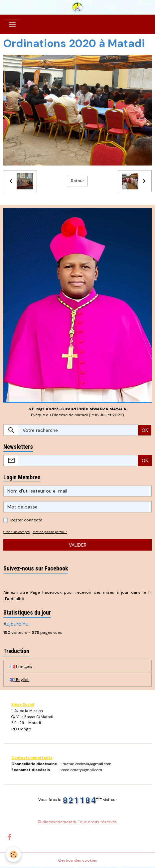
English (20, 680)
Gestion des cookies (77, 860)
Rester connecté (26, 520)
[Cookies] (13, 855)
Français (21, 666)
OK (145, 430)
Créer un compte (16, 532)
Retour (77, 181)
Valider (78, 545)
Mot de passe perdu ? (50, 532)
